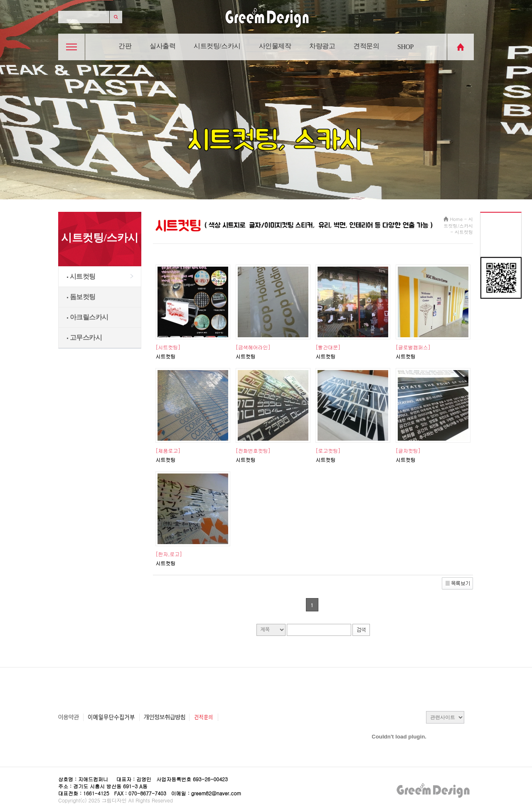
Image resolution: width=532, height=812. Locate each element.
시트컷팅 (81, 276)
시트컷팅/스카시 (217, 46)
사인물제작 (275, 46)
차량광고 (322, 46)
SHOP (405, 47)
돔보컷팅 (81, 297)
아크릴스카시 (88, 317)
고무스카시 (84, 337)
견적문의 (366, 46)
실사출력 (163, 46)
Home (456, 219)
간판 (125, 46)
